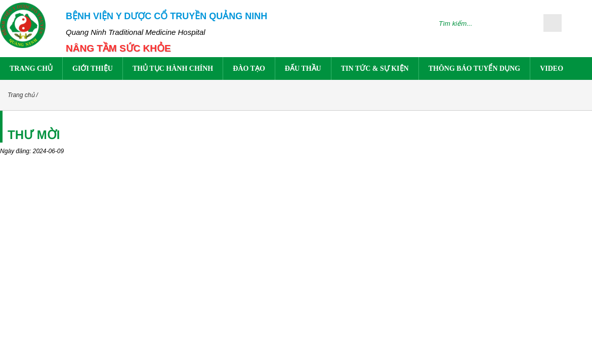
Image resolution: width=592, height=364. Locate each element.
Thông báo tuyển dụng (474, 69)
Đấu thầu (303, 69)
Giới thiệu (93, 69)
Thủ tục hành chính (173, 69)
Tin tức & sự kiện (375, 69)
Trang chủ (31, 69)
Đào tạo (249, 69)
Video (552, 69)
